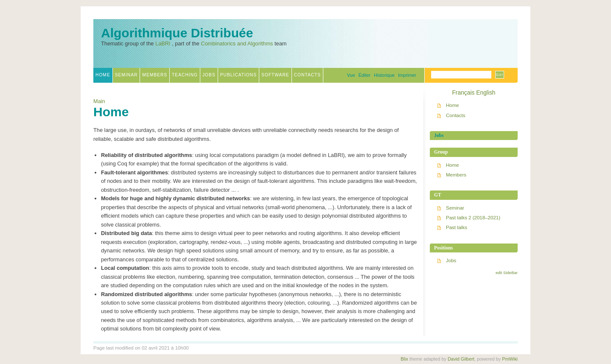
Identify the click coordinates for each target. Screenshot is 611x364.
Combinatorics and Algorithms (237, 43)
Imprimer (407, 75)
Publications (238, 75)
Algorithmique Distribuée (177, 33)
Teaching (185, 75)
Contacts (308, 75)
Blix (404, 359)
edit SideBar (507, 273)
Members (155, 75)
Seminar (126, 75)
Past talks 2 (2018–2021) (473, 218)
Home (103, 75)
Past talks (457, 227)
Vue (351, 75)
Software (275, 75)
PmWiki (510, 359)
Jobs (209, 75)
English (486, 92)
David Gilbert (461, 359)
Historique (384, 75)
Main (99, 101)
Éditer (364, 75)
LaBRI (163, 43)
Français (463, 92)
